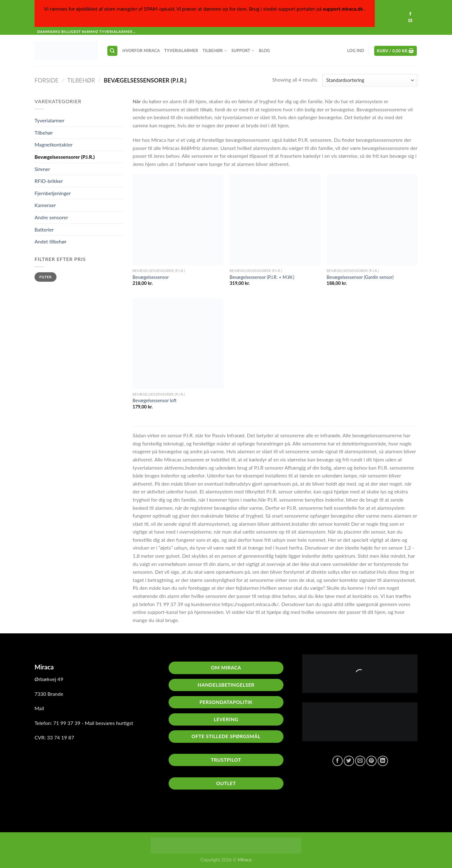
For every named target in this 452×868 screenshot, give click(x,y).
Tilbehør (215, 51)
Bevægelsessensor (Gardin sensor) (360, 277)
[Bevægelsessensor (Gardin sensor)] (372, 220)
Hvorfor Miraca (141, 51)
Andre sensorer (51, 217)
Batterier (44, 229)
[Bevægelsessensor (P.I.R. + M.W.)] (275, 220)
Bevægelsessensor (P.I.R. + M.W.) (262, 277)
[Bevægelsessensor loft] (178, 343)
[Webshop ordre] (370, 80)
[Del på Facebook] (338, 761)
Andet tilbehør (51, 241)
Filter (45, 277)
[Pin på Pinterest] (371, 761)
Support (243, 51)
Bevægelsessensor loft (154, 400)
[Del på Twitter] (349, 761)
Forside (46, 80)
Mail (39, 708)
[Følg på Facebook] (410, 14)
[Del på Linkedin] (383, 761)
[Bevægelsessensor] (178, 220)
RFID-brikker (49, 181)
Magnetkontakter (54, 144)
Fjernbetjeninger (53, 193)
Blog (264, 51)
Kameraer (45, 205)
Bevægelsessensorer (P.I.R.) (65, 157)
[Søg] (113, 51)
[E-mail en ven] (360, 761)
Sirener (42, 169)
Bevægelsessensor (151, 277)
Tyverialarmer (181, 51)
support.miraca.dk (343, 9)
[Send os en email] (410, 21)
